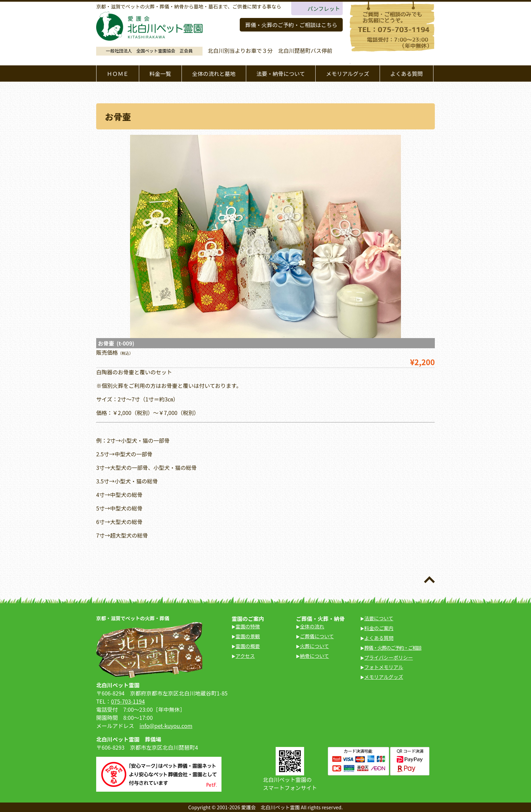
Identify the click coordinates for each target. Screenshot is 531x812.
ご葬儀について (317, 636)
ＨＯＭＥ (118, 74)
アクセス (245, 656)
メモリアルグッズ (347, 74)
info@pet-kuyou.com (166, 726)
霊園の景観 (248, 636)
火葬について (315, 646)
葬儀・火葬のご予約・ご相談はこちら (291, 25)
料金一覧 (160, 74)
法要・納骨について (281, 74)
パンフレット (324, 8)
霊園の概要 (248, 646)
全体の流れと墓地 (214, 74)
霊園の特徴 (248, 626)
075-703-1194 (128, 701)
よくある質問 (406, 74)
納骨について (315, 656)
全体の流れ (312, 626)
